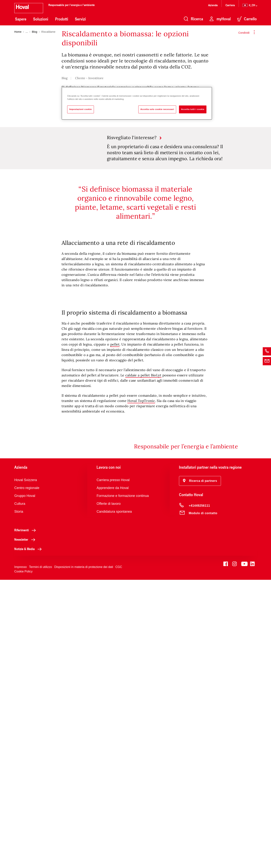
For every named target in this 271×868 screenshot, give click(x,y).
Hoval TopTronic (141, 689)
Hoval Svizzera (26, 768)
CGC (119, 855)
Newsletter (26, 828)
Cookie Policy (23, 860)
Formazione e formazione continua (123, 784)
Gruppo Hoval (25, 784)
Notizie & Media (29, 837)
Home (18, 32)
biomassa (89, 173)
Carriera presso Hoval (113, 768)
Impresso (21, 855)
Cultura (20, 792)
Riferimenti (26, 818)
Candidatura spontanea (114, 800)
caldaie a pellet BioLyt (143, 663)
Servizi (80, 19)
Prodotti (62, 19)
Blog (35, 32)
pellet (115, 633)
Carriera (230, 5)
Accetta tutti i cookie (193, 109)
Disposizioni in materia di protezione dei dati (84, 855)
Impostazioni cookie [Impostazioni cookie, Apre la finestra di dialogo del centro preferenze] (81, 109)
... (27, 32)
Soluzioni (41, 19)
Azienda (213, 5)
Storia (19, 800)
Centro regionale (27, 776)
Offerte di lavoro (109, 792)
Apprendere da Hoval (113, 776)
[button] (200, 769)
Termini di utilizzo (40, 855)
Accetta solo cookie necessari (157, 109)
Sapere (21, 19)
